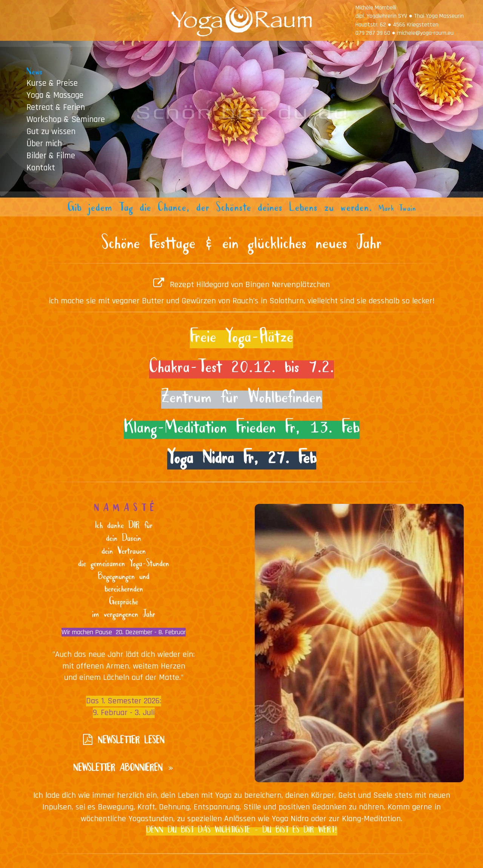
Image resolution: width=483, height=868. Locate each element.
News (34, 73)
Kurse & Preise (52, 83)
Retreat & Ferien (56, 107)
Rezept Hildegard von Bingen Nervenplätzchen (250, 285)
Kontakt (41, 168)
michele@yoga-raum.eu (425, 33)
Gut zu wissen (51, 131)
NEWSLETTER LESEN (131, 742)
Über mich (44, 143)
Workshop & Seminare (66, 119)
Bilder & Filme (51, 155)
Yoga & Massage (55, 95)
